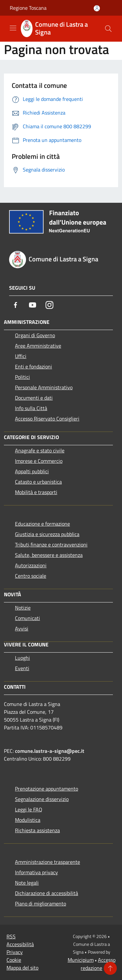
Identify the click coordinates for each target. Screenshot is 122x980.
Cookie (14, 960)
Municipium (81, 960)
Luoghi (22, 658)
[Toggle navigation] (13, 28)
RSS (11, 936)
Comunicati (27, 618)
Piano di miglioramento (41, 904)
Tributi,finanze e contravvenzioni (51, 545)
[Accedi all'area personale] (97, 8)
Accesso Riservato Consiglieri (47, 419)
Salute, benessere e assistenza (49, 555)
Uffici (21, 356)
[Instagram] (49, 305)
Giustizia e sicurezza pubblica (47, 534)
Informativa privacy (36, 872)
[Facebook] (16, 305)
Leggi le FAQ (29, 809)
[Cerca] (108, 29)
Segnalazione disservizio (42, 799)
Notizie (23, 608)
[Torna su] (110, 968)
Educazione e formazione (42, 524)
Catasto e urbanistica (38, 482)
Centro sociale (31, 576)
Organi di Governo (35, 335)
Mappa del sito (22, 968)
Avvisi (22, 628)
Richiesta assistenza (37, 830)
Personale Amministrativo (44, 387)
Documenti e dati (34, 398)
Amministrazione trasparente (47, 862)
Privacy (15, 952)
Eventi (22, 668)
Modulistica (28, 820)
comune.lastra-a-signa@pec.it (50, 751)
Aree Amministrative (38, 346)
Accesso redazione (98, 964)
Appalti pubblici (32, 471)
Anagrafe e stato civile (40, 450)
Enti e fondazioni (34, 366)
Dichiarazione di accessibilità (47, 893)
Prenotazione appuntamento (47, 789)
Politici (22, 377)
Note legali (27, 883)
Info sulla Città (31, 408)
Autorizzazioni (31, 565)
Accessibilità (20, 944)
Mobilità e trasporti (36, 492)
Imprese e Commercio (39, 461)
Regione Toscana (28, 8)
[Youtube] (33, 305)
